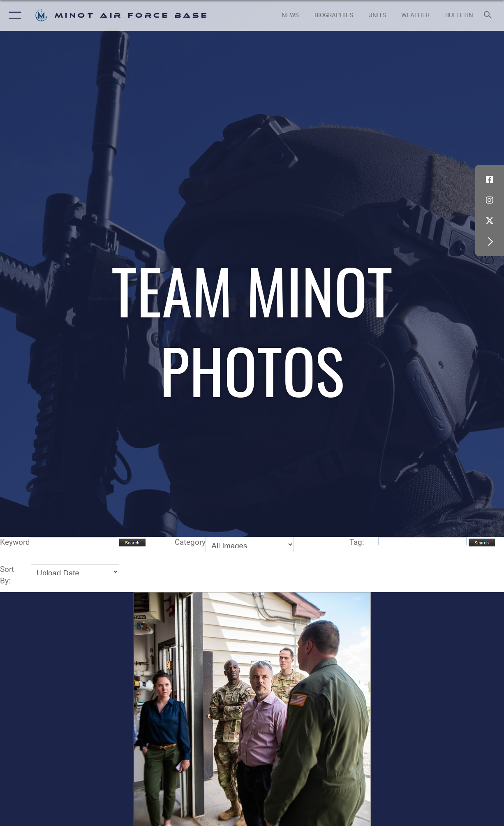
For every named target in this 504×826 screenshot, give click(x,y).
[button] (13, 15)
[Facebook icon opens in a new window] (490, 180)
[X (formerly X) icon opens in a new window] (490, 221)
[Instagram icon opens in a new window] (490, 200)
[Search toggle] (490, 15)
